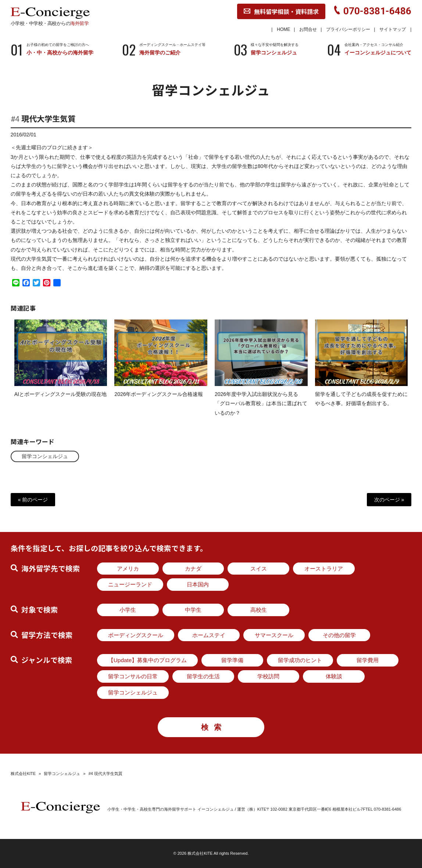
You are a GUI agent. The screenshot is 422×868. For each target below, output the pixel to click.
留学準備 (232, 660)
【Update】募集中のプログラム (148, 660)
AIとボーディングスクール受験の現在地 (60, 400)
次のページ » (389, 500)
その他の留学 (339, 635)
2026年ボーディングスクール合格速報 (159, 400)
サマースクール (274, 635)
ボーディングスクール (136, 635)
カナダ (193, 569)
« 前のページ (33, 500)
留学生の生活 (203, 676)
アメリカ (128, 569)
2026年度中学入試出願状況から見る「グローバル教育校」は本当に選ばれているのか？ (261, 410)
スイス (259, 569)
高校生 (259, 610)
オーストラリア (324, 569)
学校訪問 (268, 676)
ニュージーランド (130, 584)
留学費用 (368, 660)
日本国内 (198, 584)
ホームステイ (209, 635)
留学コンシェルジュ (45, 456)
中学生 (193, 610)
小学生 (128, 610)
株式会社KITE (23, 774)
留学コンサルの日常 (133, 676)
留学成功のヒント (300, 660)
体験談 (334, 676)
